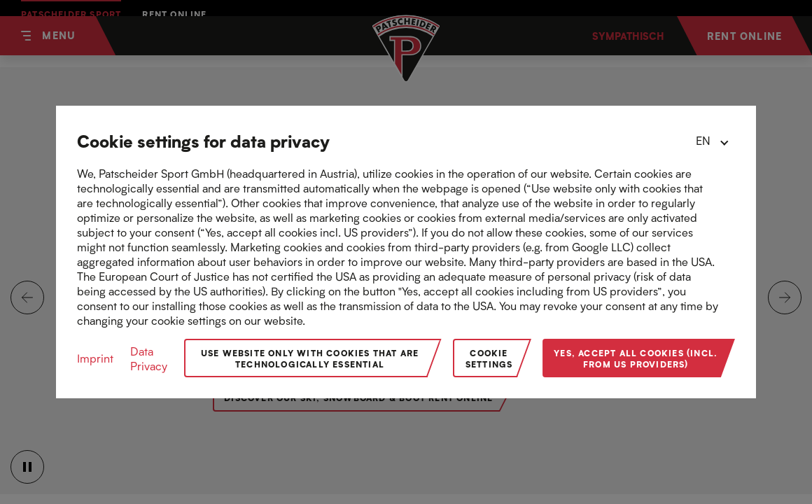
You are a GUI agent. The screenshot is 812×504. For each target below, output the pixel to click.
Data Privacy (149, 358)
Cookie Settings (489, 358)
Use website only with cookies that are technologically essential (310, 358)
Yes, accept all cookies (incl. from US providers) (636, 358)
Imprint (95, 358)
